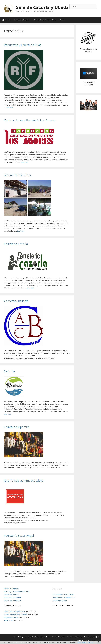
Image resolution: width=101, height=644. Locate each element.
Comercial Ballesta (16, 301)
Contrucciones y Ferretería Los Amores (30, 120)
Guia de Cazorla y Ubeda (42, 7)
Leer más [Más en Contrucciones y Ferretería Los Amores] (25, 162)
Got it (90, 642)
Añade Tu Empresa (11, 589)
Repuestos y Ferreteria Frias (23, 45)
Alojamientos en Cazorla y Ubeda (45, 20)
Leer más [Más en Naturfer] (8, 414)
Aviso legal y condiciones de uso (17, 592)
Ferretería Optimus (17, 427)
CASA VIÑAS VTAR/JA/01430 (15, 611)
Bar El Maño (9, 620)
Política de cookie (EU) (13, 601)
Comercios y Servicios (22, 20)
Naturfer (10, 371)
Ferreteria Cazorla (16, 244)
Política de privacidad (12, 598)
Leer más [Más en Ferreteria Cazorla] (30, 288)
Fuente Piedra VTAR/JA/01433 (15, 614)
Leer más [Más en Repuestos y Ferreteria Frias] (9, 107)
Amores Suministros (17, 175)
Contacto (63, 20)
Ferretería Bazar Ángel (19, 536)
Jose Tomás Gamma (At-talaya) (24, 480)
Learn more (81, 642)
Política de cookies (11, 595)
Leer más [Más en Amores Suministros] (21, 231)
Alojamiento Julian (11, 617)
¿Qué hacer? (6, 20)
